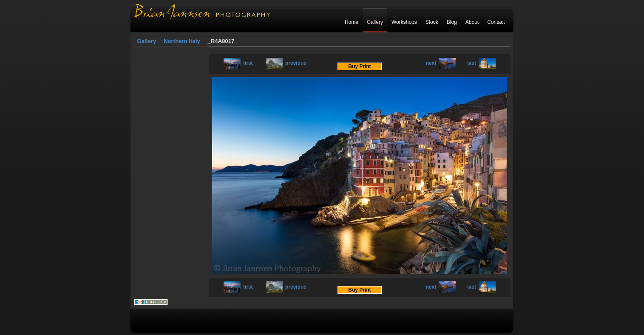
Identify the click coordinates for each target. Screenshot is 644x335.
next (441, 63)
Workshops (404, 22)
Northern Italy (182, 41)
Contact (496, 22)
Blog (452, 22)
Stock (432, 22)
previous (286, 63)
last (481, 63)
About (472, 22)
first (238, 63)
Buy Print (359, 66)
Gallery (375, 22)
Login (498, 41)
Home (352, 22)
